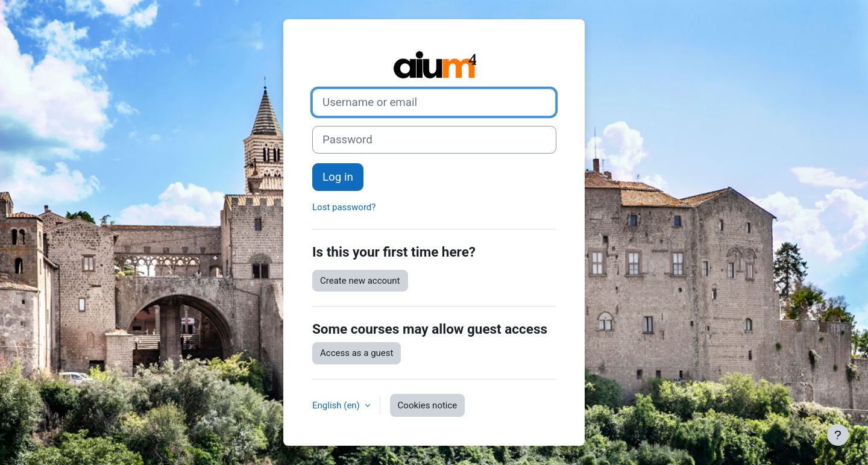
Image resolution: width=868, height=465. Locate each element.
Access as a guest (357, 353)
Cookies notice (428, 405)
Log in (338, 177)
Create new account (360, 281)
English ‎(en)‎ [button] (337, 405)
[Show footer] (838, 435)
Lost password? (344, 207)
